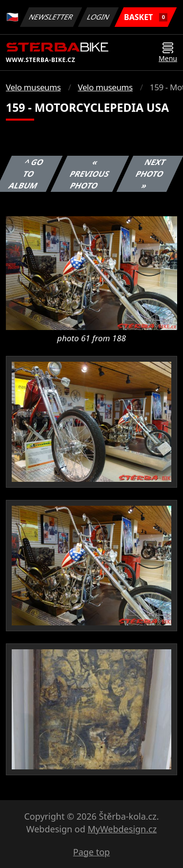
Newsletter (51, 17)
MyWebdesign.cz (122, 829)
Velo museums (33, 87)
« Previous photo (90, 174)
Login (99, 17)
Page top (91, 852)
